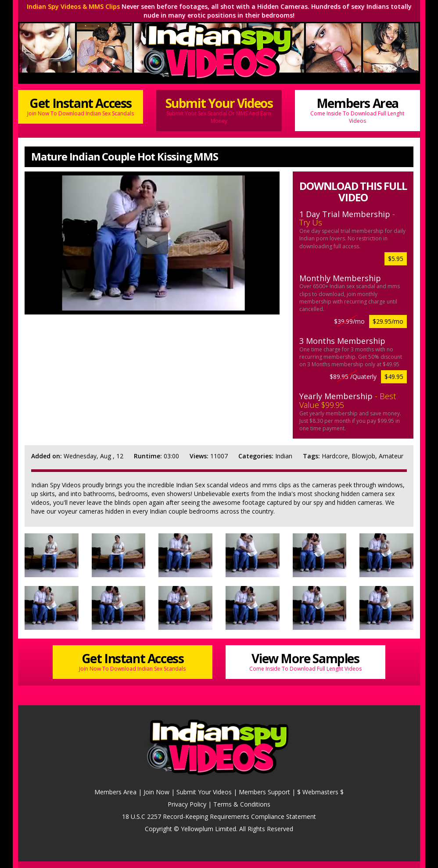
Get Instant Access (81, 106)
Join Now (156, 792)
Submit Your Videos (219, 110)
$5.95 (396, 259)
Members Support (264, 792)
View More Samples (305, 661)
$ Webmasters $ (320, 792)
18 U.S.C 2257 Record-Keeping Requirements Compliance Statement (219, 816)
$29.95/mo (388, 321)
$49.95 (394, 377)
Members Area (357, 110)
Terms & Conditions (242, 804)
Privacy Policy (187, 804)
